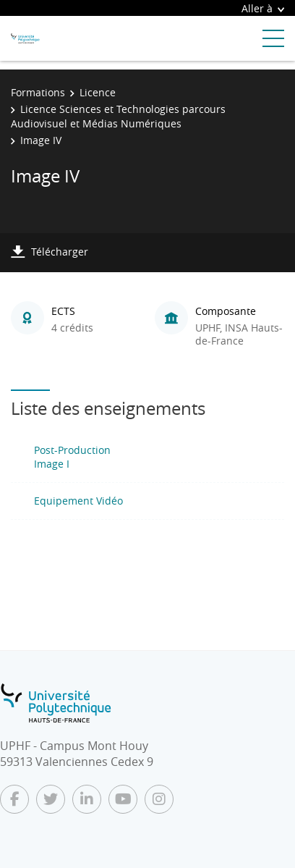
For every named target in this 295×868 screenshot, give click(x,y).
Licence (98, 92)
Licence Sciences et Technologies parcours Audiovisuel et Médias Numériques (118, 116)
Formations (38, 92)
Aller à (263, 8)
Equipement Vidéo (78, 501)
